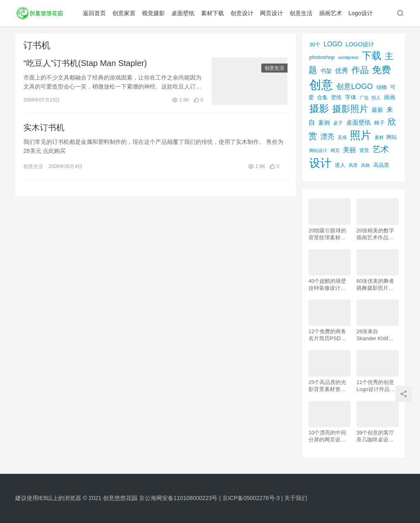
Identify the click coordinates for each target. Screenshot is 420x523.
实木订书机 (44, 127)
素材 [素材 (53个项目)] (379, 137)
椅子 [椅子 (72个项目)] (379, 123)
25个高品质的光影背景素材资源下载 (327, 386)
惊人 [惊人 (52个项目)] (376, 98)
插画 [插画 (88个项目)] (390, 97)
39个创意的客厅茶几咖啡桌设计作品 (375, 436)
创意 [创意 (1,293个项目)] (321, 85)
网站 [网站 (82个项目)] (392, 137)
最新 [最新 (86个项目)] (377, 110)
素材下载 (212, 13)
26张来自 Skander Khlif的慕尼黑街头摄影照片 (375, 335)
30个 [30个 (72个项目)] (315, 45)
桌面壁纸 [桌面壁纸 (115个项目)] (358, 122)
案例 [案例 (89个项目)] (324, 123)
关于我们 (296, 498)
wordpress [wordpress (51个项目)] (348, 57)
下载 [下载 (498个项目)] (372, 56)
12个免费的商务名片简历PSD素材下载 (327, 335)
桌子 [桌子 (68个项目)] (338, 123)
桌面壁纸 (183, 13)
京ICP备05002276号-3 (251, 498)
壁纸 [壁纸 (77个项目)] (336, 97)
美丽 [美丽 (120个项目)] (349, 150)
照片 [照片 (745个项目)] (361, 135)
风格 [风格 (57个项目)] (365, 165)
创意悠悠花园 (120, 498)
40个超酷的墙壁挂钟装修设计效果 (327, 285)
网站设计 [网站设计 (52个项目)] (318, 150)
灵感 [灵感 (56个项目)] (342, 137)
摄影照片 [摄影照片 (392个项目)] (350, 109)
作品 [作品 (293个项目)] (360, 70)
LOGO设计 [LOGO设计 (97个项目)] (360, 44)
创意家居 (124, 13)
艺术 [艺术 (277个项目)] (381, 149)
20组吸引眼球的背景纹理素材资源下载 (327, 234)
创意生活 (301, 13)
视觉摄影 (153, 13)
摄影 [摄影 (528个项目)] (319, 108)
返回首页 (94, 13)
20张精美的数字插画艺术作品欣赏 (375, 234)
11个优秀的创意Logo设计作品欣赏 (376, 386)
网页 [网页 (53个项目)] (335, 150)
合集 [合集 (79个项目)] (322, 97)
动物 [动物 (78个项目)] (381, 87)
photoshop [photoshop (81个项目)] (322, 57)
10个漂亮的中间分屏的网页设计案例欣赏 (327, 436)
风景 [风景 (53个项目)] (353, 165)
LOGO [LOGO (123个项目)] (333, 44)
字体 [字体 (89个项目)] (351, 97)
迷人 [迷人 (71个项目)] (340, 165)
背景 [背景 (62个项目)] (364, 150)
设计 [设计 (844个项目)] (320, 163)
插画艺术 (331, 13)
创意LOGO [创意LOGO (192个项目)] (355, 86)
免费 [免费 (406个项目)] (381, 70)
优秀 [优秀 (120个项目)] (342, 71)
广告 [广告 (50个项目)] (364, 98)
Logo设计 (361, 13)
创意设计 (242, 13)
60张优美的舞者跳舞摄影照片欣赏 (375, 285)
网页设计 (272, 13)
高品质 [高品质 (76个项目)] (381, 165)
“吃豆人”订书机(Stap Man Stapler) (85, 63)
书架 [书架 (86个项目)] (326, 71)
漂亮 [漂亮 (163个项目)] (327, 136)
